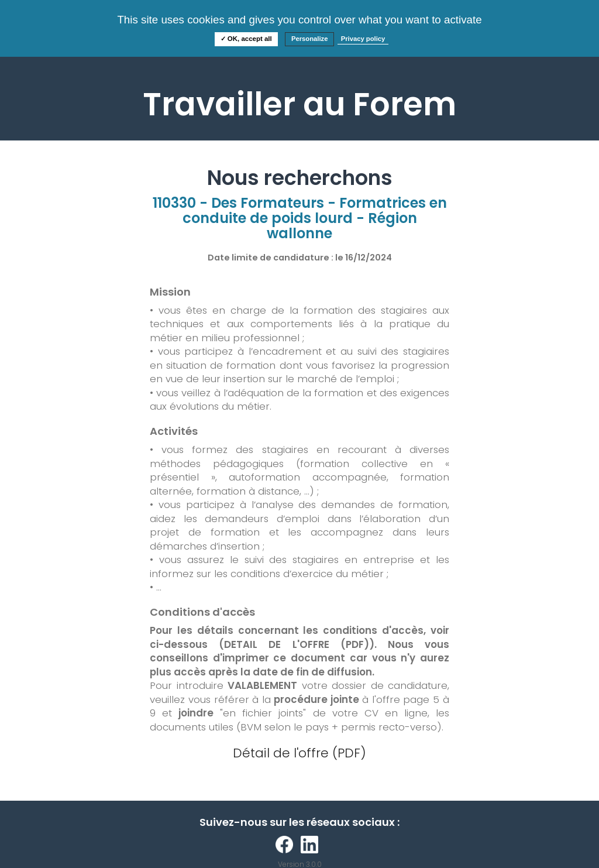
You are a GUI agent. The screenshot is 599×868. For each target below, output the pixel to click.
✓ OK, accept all (246, 39)
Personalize (310, 39)
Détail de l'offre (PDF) (299, 753)
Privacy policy (363, 39)
